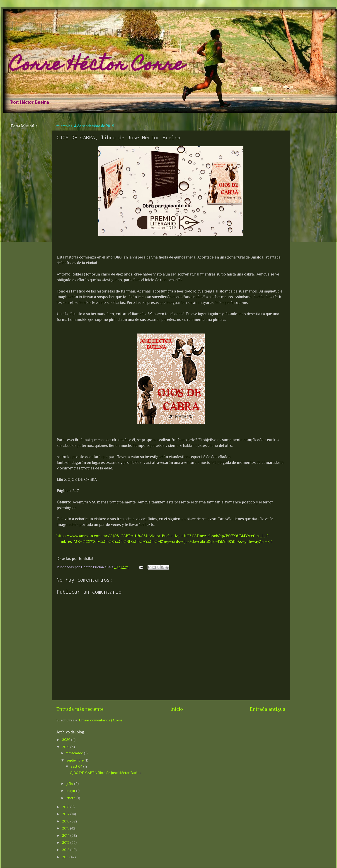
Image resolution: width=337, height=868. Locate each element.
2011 (66, 857)
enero (71, 798)
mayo (71, 791)
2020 (67, 740)
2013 (66, 843)
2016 (66, 821)
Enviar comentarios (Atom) (100, 720)
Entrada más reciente (80, 709)
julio (70, 784)
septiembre (75, 760)
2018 (66, 807)
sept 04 (77, 766)
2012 (66, 850)
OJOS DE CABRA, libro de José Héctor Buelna (106, 773)
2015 (66, 828)
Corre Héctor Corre (97, 66)
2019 (66, 747)
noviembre (75, 753)
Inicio (177, 709)
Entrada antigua (268, 709)
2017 (66, 814)
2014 (66, 835)
